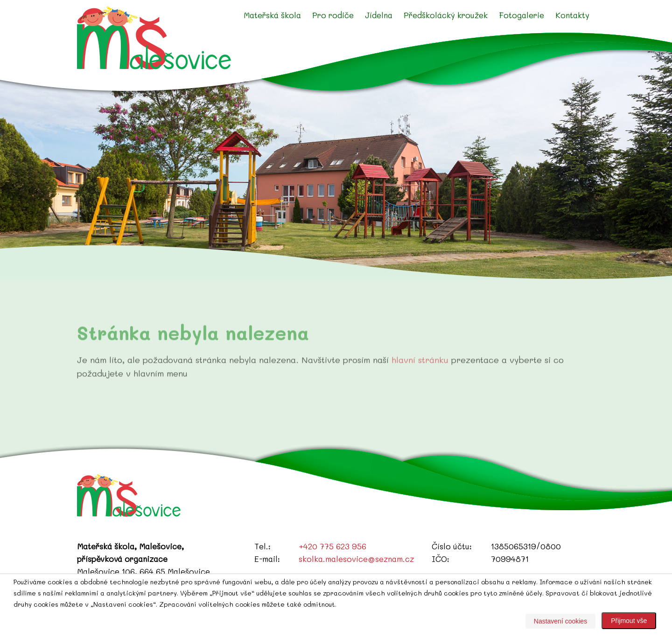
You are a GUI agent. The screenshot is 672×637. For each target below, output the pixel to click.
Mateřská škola (272, 15)
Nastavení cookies (560, 621)
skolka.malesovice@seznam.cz (356, 559)
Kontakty (572, 15)
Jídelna (379, 15)
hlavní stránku (420, 368)
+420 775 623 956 (332, 546)
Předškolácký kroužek (446, 15)
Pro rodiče (333, 15)
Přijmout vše (629, 621)
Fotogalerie (521, 15)
